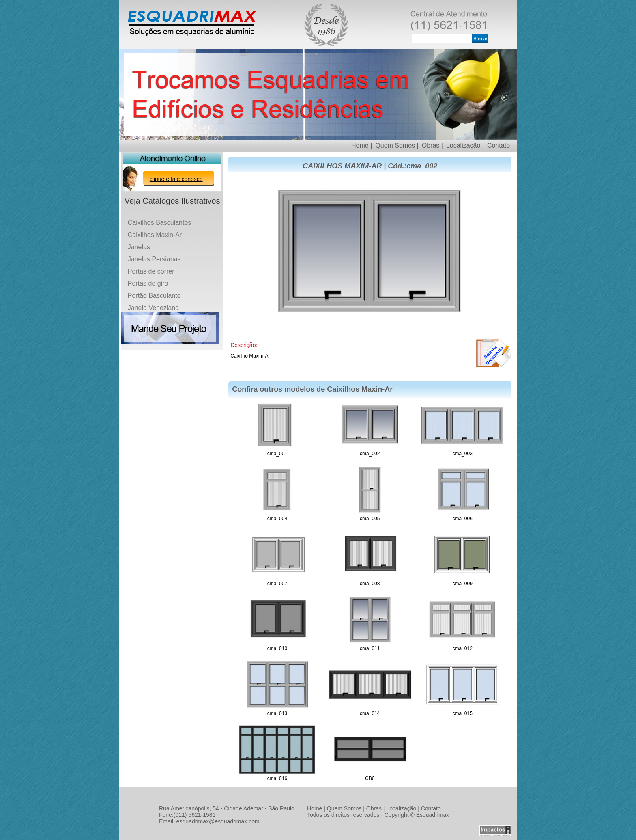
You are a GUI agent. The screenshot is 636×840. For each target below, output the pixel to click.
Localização (401, 808)
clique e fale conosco (176, 179)
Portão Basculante (154, 296)
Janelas (139, 247)
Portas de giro (148, 283)
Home (315, 808)
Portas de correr (151, 271)
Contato (498, 145)
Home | (362, 145)
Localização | (465, 145)
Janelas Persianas (154, 259)
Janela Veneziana (153, 308)
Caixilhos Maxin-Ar (155, 235)
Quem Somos (344, 808)
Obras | (432, 145)
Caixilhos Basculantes (160, 223)
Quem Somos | (397, 145)
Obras (374, 808)
